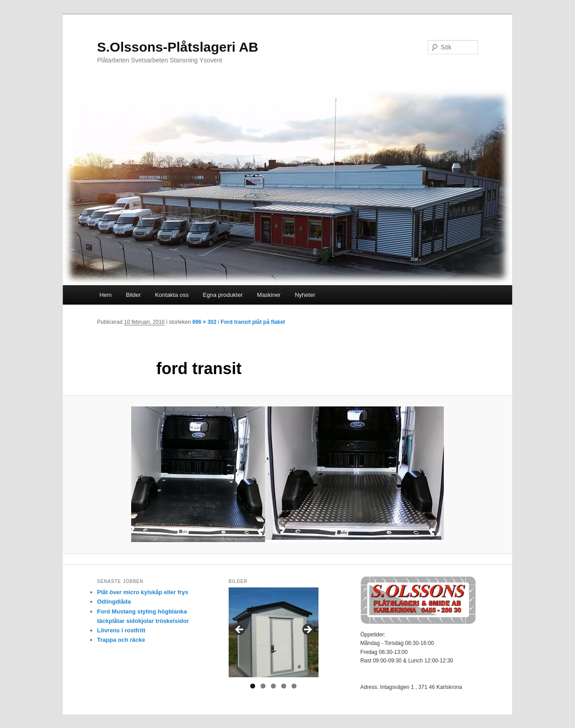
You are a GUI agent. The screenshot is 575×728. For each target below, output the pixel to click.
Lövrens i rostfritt (121, 630)
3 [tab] (273, 686)
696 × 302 (204, 322)
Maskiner (269, 295)
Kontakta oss (172, 295)
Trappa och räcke (121, 640)
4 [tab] (284, 686)
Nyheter (305, 295)
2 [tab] (263, 686)
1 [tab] (253, 686)
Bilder (133, 295)
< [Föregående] (240, 630)
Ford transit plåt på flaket (253, 322)
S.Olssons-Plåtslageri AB (178, 47)
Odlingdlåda (114, 602)
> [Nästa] (307, 630)
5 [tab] (294, 686)
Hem (105, 295)
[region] (274, 632)
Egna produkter (223, 295)
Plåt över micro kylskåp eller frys (143, 592)
